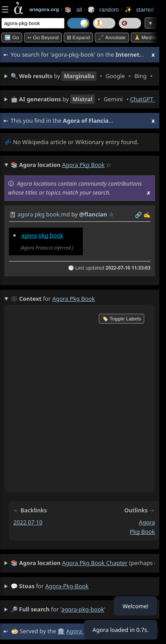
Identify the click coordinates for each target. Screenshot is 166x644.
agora (29, 235)
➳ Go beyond (43, 37)
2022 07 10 (28, 522)
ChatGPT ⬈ (145, 99)
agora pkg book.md (44, 214)
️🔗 (138, 215)
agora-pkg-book (67, 586)
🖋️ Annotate (112, 37)
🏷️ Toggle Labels (121, 319)
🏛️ (61, 631)
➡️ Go (12, 37)
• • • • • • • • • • (83, 76)
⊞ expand (78, 37)
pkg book (51, 235)
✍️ (147, 215)
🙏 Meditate (148, 37)
